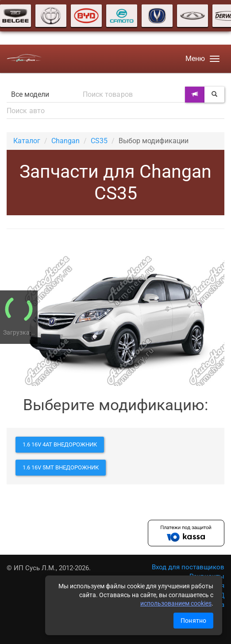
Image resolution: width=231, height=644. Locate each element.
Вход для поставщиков (188, 567)
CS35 (99, 141)
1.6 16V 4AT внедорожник (60, 444)
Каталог (27, 141)
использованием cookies (176, 603)
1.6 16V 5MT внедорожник (61, 467)
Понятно (193, 621)
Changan (65, 141)
